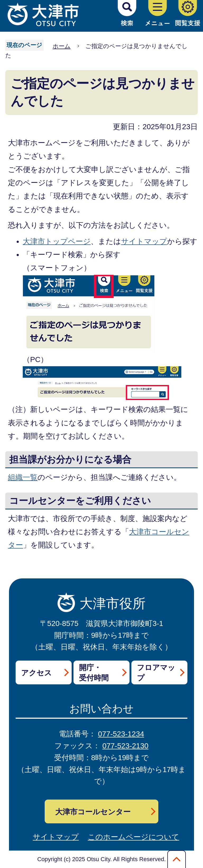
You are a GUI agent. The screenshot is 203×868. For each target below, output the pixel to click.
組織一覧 (23, 477)
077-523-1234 (121, 734)
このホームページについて (133, 837)
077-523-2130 (125, 746)
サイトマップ (144, 241)
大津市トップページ (57, 241)
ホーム (62, 46)
